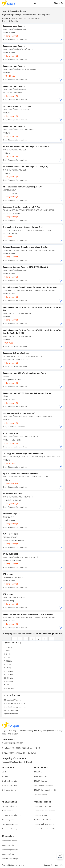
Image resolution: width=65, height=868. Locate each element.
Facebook (6, 762)
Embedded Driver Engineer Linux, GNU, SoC (22, 207)
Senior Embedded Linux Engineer (17, 106)
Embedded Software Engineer (16, 353)
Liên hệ (5, 772)
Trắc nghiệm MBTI (41, 794)
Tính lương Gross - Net (43, 806)
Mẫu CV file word (41, 781)
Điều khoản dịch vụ (9, 790)
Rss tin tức (59, 865)
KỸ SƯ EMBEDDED (11, 433)
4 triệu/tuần (9, 463)
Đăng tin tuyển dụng (9, 806)
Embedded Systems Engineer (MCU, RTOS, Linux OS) (26, 267)
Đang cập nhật (10, 36)
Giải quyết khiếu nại (9, 785)
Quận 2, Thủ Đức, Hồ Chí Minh (16, 360)
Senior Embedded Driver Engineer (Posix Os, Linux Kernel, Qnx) (30, 287)
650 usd (8, 237)
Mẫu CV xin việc (40, 772)
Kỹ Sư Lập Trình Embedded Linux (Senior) (21, 474)
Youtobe (15, 762)
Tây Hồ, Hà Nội (10, 193)
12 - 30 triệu (9, 76)
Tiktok (30, 762)
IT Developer (9, 574)
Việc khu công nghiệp (10, 859)
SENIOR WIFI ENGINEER (13, 494)
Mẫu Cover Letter (41, 776)
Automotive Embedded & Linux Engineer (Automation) (26, 147)
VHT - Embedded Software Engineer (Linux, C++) (24, 187)
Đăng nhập (59, 3)
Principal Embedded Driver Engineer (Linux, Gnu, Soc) (26, 247)
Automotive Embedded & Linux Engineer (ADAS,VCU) (26, 167)
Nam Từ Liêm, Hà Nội (12, 440)
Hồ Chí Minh (9, 32)
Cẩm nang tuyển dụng (10, 824)
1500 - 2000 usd (11, 483)
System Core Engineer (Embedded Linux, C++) (23, 227)
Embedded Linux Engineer (14, 26)
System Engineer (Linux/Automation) (19, 413)
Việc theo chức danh (9, 841)
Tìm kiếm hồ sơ (8, 811)
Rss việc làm (49, 865)
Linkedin (23, 762)
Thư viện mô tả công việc (11, 829)
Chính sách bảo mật (9, 781)
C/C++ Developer (11, 534)
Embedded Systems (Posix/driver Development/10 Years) (28, 614)
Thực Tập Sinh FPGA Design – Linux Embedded (23, 454)
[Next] (51, 639)
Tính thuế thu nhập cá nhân (45, 811)
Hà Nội (7, 73)
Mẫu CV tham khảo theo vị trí (45, 790)
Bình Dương (9, 601)
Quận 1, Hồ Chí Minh (12, 380)
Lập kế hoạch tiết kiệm (43, 820)
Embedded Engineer (12, 514)
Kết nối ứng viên (8, 820)
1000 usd (8, 343)
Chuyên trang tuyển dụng (11, 815)
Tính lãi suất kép (40, 815)
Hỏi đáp (5, 776)
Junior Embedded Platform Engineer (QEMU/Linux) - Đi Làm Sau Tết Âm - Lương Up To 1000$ (32, 332)
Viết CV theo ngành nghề (44, 785)
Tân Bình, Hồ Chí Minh (13, 213)
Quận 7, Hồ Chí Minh (12, 500)
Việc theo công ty (8, 854)
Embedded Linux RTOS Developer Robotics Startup (25, 373)
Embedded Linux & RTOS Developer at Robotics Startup (27, 393)
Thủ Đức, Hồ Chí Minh (13, 93)
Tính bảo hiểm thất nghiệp (44, 824)
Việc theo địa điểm (9, 845)
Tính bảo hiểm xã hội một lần (45, 829)
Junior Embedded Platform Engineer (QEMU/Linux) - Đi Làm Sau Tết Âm (32, 309)
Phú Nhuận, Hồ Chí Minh (13, 540)
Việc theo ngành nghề (10, 850)
